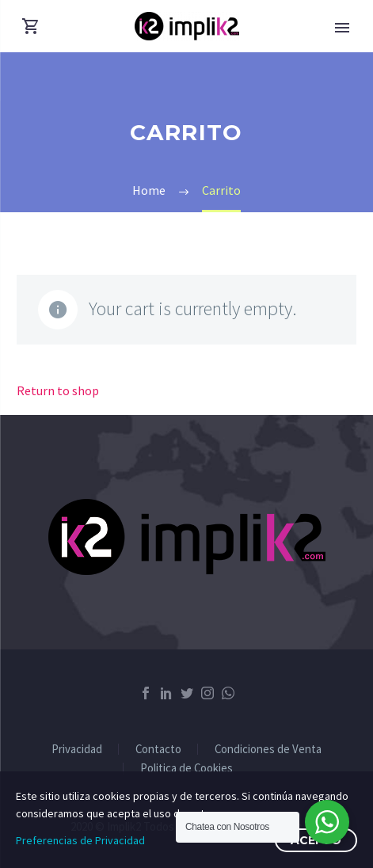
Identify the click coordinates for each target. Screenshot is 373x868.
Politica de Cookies (186, 769)
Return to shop (58, 390)
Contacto (158, 750)
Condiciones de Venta (268, 750)
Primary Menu (342, 28)
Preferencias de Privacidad (80, 840)
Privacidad (77, 750)
